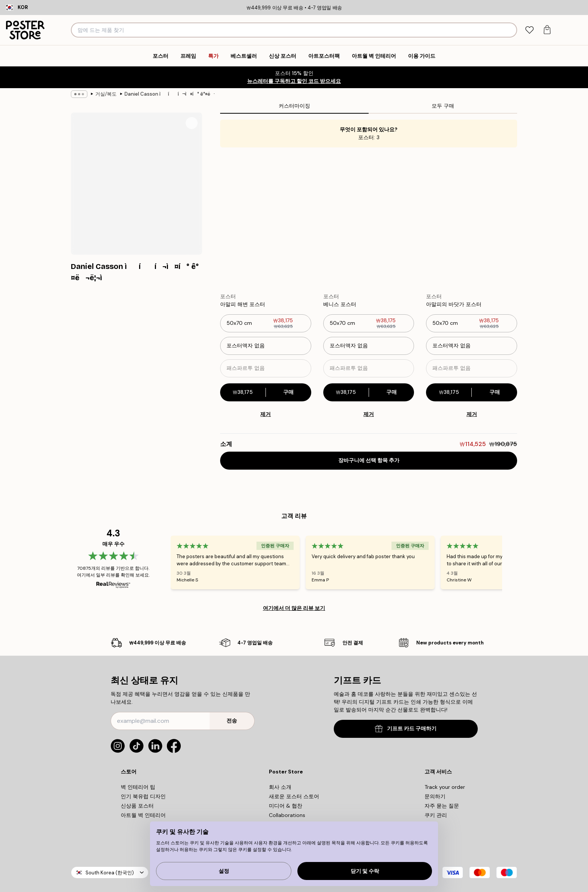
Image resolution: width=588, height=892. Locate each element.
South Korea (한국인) (110, 873)
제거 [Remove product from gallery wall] (265, 414)
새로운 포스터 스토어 (294, 796)
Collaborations (287, 815)
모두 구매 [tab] (443, 106)
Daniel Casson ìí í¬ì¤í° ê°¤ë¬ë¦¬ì (169, 94)
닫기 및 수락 (365, 871)
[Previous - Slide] (162, 562)
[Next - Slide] (511, 562)
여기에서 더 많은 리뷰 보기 (294, 608)
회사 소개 (280, 787)
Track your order (445, 787)
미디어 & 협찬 (286, 806)
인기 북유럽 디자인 (143, 796)
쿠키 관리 (436, 815)
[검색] (510, 30)
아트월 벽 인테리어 (143, 815)
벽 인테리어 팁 (138, 787)
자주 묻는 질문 (442, 806)
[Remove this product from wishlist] (307, 304)
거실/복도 (106, 94)
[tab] (529, 30)
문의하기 (435, 796)
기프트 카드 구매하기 (406, 729)
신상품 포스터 (137, 806)
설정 (224, 871)
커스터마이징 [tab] (294, 106)
